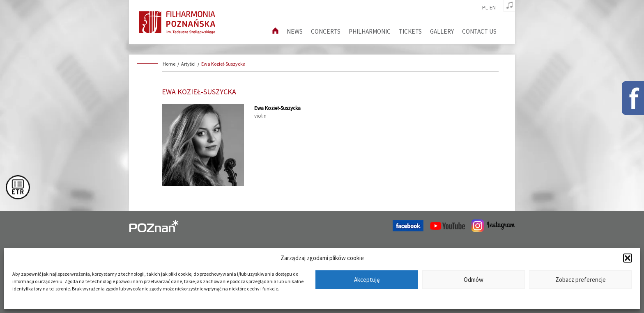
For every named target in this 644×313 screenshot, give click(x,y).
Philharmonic (370, 31)
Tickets (410, 31)
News (295, 31)
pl (485, 8)
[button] (628, 258)
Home (169, 64)
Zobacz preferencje (581, 280)
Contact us (479, 31)
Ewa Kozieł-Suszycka (223, 64)
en (493, 8)
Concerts (326, 31)
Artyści (188, 64)
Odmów (474, 280)
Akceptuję (367, 280)
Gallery (442, 31)
